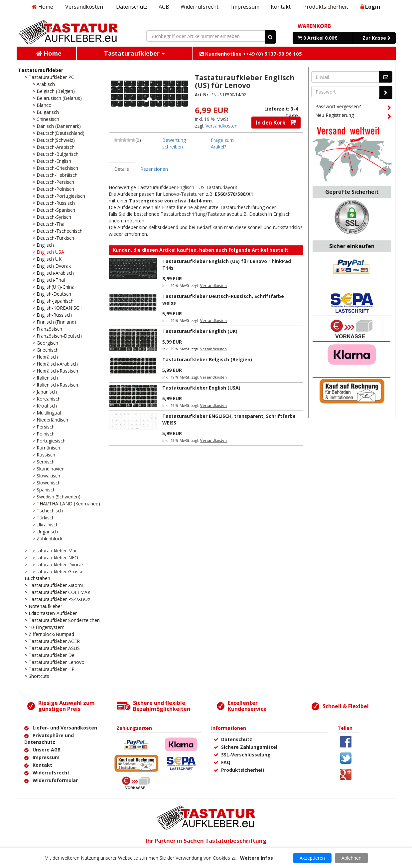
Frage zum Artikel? (222, 143)
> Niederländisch (50, 420)
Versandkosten (84, 7)
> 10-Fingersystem (45, 627)
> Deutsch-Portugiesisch (59, 196)
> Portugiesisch (49, 441)
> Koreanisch (47, 399)
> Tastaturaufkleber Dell (51, 655)
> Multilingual (47, 413)
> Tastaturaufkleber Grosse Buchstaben (54, 575)
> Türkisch (44, 518)
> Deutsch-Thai (49, 224)
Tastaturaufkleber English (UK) (200, 331)
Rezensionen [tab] (154, 169)
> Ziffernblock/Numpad (49, 634)
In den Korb (276, 123)
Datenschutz (132, 7)
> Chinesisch (46, 119)
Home (43, 7)
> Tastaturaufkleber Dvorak (54, 565)
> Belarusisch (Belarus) (57, 98)
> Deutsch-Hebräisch (55, 175)
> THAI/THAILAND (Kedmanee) (66, 504)
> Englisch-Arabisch (53, 273)
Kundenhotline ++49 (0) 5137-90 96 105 (251, 54)
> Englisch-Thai (49, 280)
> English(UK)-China (54, 287)
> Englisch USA (48, 252)
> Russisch (44, 455)
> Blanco (42, 105)
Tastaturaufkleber (41, 70)
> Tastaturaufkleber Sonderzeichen (62, 620)
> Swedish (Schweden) (57, 497)
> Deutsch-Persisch (53, 182)
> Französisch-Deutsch (57, 336)
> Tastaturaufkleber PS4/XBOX (58, 599)
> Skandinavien (49, 469)
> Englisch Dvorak (52, 266)
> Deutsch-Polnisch (53, 189)
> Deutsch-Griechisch (55, 168)
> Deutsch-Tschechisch (58, 231)
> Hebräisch (45, 357)
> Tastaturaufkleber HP (50, 669)
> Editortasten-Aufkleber (51, 613)
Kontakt (281, 7)
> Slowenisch (47, 483)
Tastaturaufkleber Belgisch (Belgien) (207, 359)
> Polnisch (44, 434)
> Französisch (47, 329)
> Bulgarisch (46, 112)
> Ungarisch (45, 532)
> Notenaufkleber (43, 606)
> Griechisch (46, 350)
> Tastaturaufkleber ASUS (52, 648)
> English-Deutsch (52, 294)
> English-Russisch (52, 315)
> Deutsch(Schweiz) (54, 140)
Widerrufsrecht (200, 7)
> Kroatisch (45, 406)
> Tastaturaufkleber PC (49, 77)
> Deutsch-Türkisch (53, 238)
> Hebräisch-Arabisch (55, 364)
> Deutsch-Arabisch (54, 147)
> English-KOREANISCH (58, 308)
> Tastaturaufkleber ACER (52, 641)
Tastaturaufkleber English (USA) (201, 388)
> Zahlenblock (48, 539)
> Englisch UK (47, 259)
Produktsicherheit (326, 7)
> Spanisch (44, 490)
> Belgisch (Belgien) (54, 91)
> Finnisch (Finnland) (54, 322)
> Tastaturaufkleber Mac (51, 551)
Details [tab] (122, 169)
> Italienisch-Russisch (55, 385)
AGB (164, 7)
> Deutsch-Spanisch (54, 210)
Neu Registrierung (353, 116)
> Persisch (44, 427)
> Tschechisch (48, 511)
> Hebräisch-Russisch (55, 371)
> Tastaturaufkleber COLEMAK (58, 592)
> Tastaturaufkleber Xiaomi (54, 585)
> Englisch (43, 245)
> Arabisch (44, 84)
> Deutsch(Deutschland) (59, 133)
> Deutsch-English (52, 161)
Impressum (245, 7)
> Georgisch (45, 343)
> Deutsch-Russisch (54, 203)
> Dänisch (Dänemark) (57, 126)
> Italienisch (45, 378)
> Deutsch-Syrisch (52, 217)
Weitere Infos (257, 858)
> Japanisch (45, 392)
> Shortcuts (37, 676)
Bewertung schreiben (174, 143)
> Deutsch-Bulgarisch (56, 154)
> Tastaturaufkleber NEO (51, 558)
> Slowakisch (46, 476)
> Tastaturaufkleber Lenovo (55, 662)
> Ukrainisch (46, 525)
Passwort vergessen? (353, 108)
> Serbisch (44, 462)
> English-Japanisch (53, 301)
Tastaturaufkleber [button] (134, 53)
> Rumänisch (46, 448)
